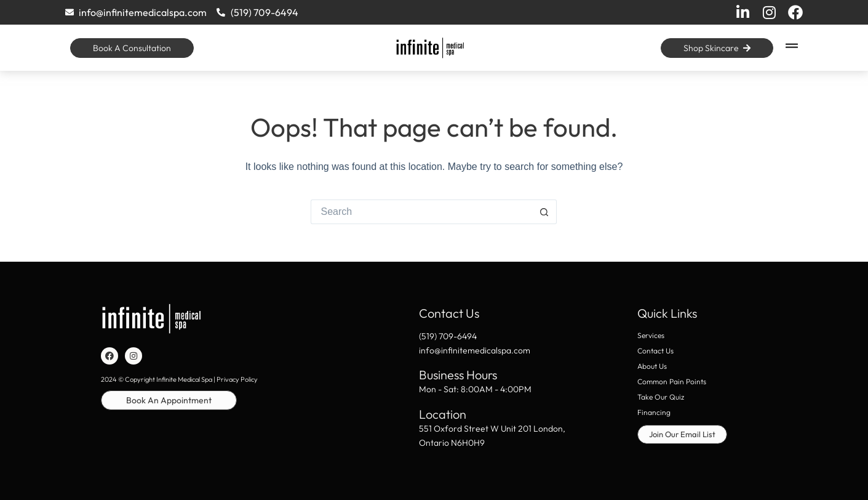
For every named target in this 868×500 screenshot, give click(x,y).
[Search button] (544, 212)
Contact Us (655, 351)
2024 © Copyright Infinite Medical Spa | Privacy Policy (179, 379)
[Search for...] (421, 212)
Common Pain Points (672, 381)
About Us (652, 366)
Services (651, 335)
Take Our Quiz (661, 397)
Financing (654, 412)
